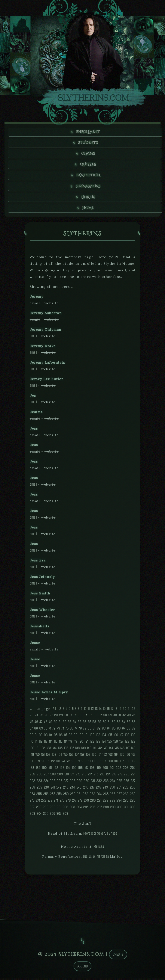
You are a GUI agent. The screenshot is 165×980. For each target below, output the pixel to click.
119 (75, 743)
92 (41, 736)
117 (66, 743)
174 (63, 763)
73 (58, 730)
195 (74, 769)
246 (86, 789)
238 (32, 789)
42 (124, 717)
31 (71, 717)
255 (39, 795)
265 (106, 795)
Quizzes (88, 165)
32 (75, 717)
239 (40, 789)
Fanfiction (88, 176)
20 (124, 710)
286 (133, 802)
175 (68, 763)
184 (116, 763)
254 (32, 795)
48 (46, 723)
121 (86, 743)
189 (38, 769)
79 (85, 730)
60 (104, 723)
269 (133, 795)
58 (94, 723)
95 (56, 736)
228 (73, 782)
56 (85, 723)
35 (90, 717)
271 (38, 802)
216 (102, 776)
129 (133, 743)
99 (75, 736)
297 (99, 808)
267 (119, 795)
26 (46, 717)
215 (96, 776)
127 (121, 743)
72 (54, 730)
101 (86, 736)
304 (39, 815)
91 (36, 736)
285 (126, 802)
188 (32, 769)
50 (55, 723)
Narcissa (103, 858)
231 (93, 782)
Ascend (83, 968)
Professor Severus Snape (100, 835)
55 (80, 723)
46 (36, 723)
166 (128, 756)
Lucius (87, 858)
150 (38, 756)
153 (54, 756)
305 (46, 815)
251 (119, 789)
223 (39, 782)
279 (86, 802)
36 (96, 717)
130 (32, 749)
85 (114, 730)
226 (59, 782)
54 (75, 723)
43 (129, 717)
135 (60, 749)
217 (108, 776)
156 (71, 756)
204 (133, 769)
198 (92, 769)
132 (43, 749)
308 (65, 815)
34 (86, 717)
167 (133, 756)
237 (133, 782)
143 (105, 749)
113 (46, 743)
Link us (88, 198)
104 (104, 736)
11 (89, 710)
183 (111, 763)
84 (109, 730)
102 (92, 736)
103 (98, 736)
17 (112, 710)
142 (100, 749)
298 (106, 808)
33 (81, 717)
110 (31, 743)
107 (121, 736)
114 (51, 743)
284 (119, 802)
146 (122, 749)
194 (68, 769)
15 (104, 710)
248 (98, 789)
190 (44, 769)
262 (86, 795)
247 (92, 789)
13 (96, 710)
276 (68, 802)
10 (85, 710)
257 (52, 795)
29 (61, 717)
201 (112, 769)
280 (93, 802)
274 (56, 802)
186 (128, 763)
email (33, 338)
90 (32, 736)
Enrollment (88, 132)
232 (99, 782)
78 (80, 730)
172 (53, 763)
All (54, 710)
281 (99, 802)
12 (92, 710)
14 (100, 710)
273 (50, 802)
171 (48, 763)
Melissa (99, 848)
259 (66, 795)
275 (62, 802)
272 (44, 802)
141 (94, 749)
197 (86, 769)
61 (109, 723)
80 (90, 730)
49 (50, 723)
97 (66, 736)
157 (77, 756)
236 (126, 782)
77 (76, 730)
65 (129, 723)
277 (74, 802)
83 (104, 730)
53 (70, 723)
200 (105, 769)
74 (63, 730)
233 (106, 782)
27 (51, 717)
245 (79, 789)
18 (116, 710)
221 (133, 776)
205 (32, 776)
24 (36, 717)
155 (66, 756)
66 (134, 723)
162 (105, 756)
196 (80, 769)
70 (46, 730)
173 (58, 763)
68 (36, 730)
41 (120, 717)
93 (46, 736)
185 (122, 763)
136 (66, 749)
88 (128, 730)
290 (52, 808)
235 (119, 782)
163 (111, 756)
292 (65, 808)
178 (83, 763)
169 (38, 763)
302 (133, 808)
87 (124, 730)
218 (114, 776)
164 (116, 756)
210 (67, 776)
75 (67, 730)
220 (126, 776)
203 (126, 769)
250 (112, 789)
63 (119, 723)
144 (111, 749)
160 (94, 756)
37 (100, 717)
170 (43, 763)
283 (112, 802)
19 (120, 710)
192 (56, 769)
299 (113, 808)
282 (106, 802)
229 (79, 782)
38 (105, 717)
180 (94, 763)
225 (52, 782)
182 (105, 763)
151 (43, 756)
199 (99, 769)
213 (84, 776)
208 (53, 776)
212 (78, 776)
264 (99, 795)
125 (110, 743)
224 (46, 782)
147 (128, 749)
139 (83, 749)
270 (32, 802)
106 (116, 736)
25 (41, 717)
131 (37, 749)
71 (50, 730)
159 (88, 756)
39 (110, 717)
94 (51, 736)
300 (120, 808)
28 (56, 717)
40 (115, 717)
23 (32, 717)
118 (70, 743)
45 (31, 723)
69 (41, 730)
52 (65, 723)
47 (41, 723)
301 (126, 808)
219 (120, 776)
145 (117, 749)
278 (80, 802)
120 (81, 743)
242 (59, 789)
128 (127, 743)
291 (59, 808)
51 (60, 723)
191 (50, 769)
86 (119, 730)
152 (48, 756)
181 (99, 763)
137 (72, 749)
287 (32, 808)
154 (60, 756)
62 (114, 723)
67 (31, 730)
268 (126, 795)
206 (39, 776)
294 (79, 808)
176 (73, 763)
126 (116, 743)
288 (39, 808)
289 (46, 808)
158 (82, 756)
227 (66, 782)
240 (46, 789)
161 (99, 756)
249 (105, 789)
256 (46, 795)
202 (119, 769)
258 (59, 795)
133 (49, 749)
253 (133, 789)
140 (89, 749)
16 (108, 710)
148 (133, 749)
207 (46, 776)
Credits (118, 956)
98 (70, 736)
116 (61, 743)
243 (66, 789)
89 (134, 730)
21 (129, 710)
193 (62, 769)
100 (81, 736)
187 (133, 763)
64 (124, 723)
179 (89, 763)
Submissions (88, 187)
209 (60, 776)
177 (78, 763)
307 (59, 815)
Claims (88, 154)
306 (52, 815)
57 (89, 723)
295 (86, 808)
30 (66, 717)
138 (77, 749)
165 (122, 756)
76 (72, 730)
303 (32, 815)
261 (79, 795)
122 (92, 743)
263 (92, 795)
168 (32, 763)
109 (133, 736)
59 (99, 723)
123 (98, 743)
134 (55, 749)
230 (86, 782)
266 (113, 795)
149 (32, 756)
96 (61, 736)
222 (32, 782)
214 (90, 776)
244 (72, 789)
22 (134, 710)
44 (134, 717)
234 (113, 782)
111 (36, 743)
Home (88, 209)
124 (104, 743)
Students (88, 143)
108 (127, 736)
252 (125, 789)
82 (99, 730)
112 (41, 743)
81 (94, 730)
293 (72, 808)
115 (56, 743)
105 (110, 736)
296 (93, 808)
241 (53, 789)
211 (72, 776)
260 (73, 795)
